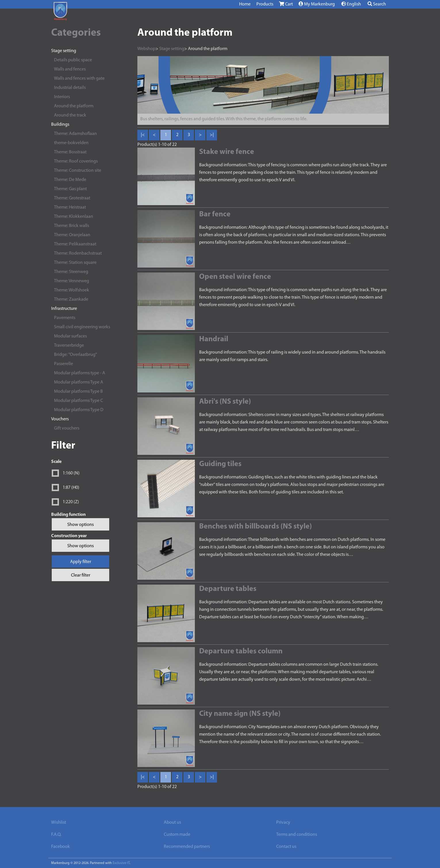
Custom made (177, 835)
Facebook (60, 847)
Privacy (283, 823)
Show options (80, 525)
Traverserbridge (69, 346)
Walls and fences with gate (79, 79)
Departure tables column (241, 652)
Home (245, 4)
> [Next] (200, 135)
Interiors (62, 97)
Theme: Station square (75, 263)
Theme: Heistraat (70, 207)
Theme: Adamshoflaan (75, 134)
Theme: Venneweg (72, 281)
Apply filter (81, 562)
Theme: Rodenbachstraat (78, 253)
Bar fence (215, 214)
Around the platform (74, 106)
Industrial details (70, 88)
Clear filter (81, 575)
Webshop (146, 49)
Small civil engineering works (82, 327)
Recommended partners (187, 847)
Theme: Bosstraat (70, 152)
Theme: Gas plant (70, 189)
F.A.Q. (56, 835)
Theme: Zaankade (71, 299)
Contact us (286, 847)
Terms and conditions (297, 835)
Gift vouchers (67, 428)
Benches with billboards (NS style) (255, 527)
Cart (286, 4)
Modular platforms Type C (78, 401)
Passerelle (64, 364)
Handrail (214, 339)
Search (377, 4)
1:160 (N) (71, 473)
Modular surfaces (70, 336)
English (351, 4)
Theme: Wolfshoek (72, 290)
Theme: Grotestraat (72, 198)
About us (172, 823)
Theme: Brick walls (72, 226)
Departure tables (228, 589)
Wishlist (59, 823)
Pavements (65, 318)
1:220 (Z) (71, 502)
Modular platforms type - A (80, 373)
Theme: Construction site (78, 171)
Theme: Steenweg (71, 272)
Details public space (73, 60)
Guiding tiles (220, 464)
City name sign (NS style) (240, 714)
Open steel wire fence (235, 277)
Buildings (60, 125)
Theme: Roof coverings (76, 161)
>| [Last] (212, 135)
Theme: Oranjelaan (72, 235)
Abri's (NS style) (225, 402)
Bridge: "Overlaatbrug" (75, 355)
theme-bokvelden (71, 143)
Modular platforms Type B (78, 392)
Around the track (70, 115)
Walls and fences (70, 69)
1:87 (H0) (71, 488)
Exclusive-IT (121, 863)
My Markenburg (317, 4)
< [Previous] (154, 135)
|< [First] (143, 135)
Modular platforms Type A (79, 382)
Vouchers (60, 419)
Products (265, 4)
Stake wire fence (227, 152)
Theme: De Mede (70, 180)
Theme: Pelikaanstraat (75, 244)
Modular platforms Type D (79, 410)
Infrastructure (64, 309)
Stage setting (64, 51)
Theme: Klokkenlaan (74, 217)
